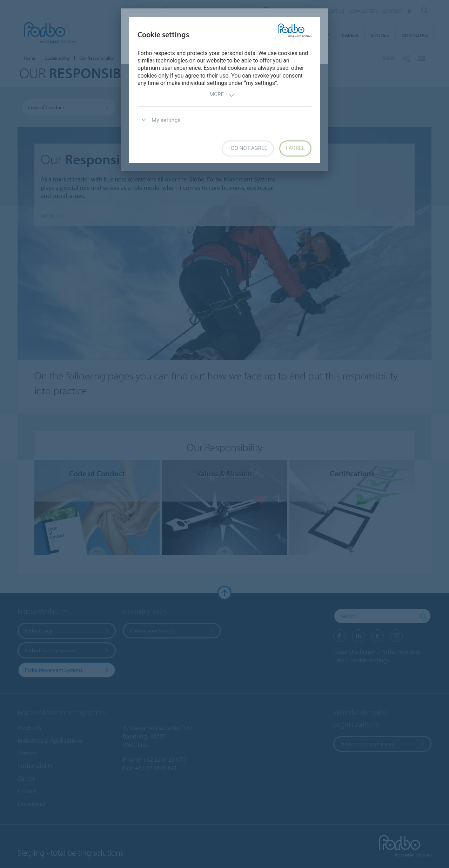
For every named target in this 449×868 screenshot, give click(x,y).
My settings (159, 120)
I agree (295, 148)
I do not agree (248, 148)
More (222, 95)
